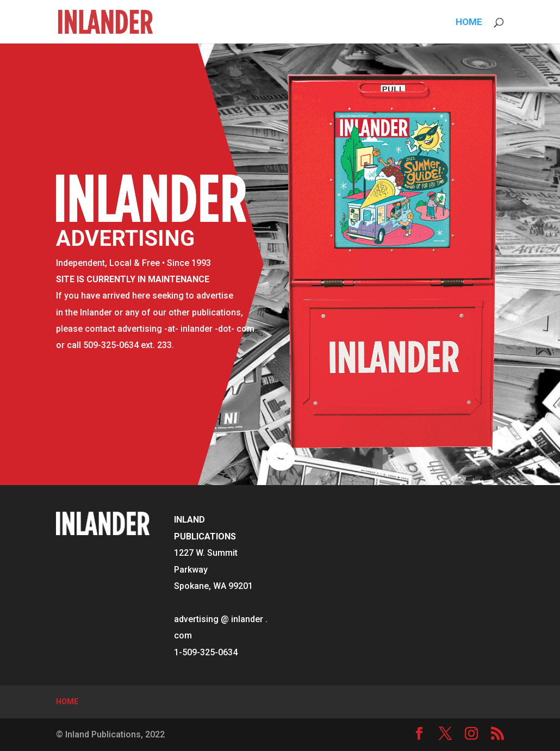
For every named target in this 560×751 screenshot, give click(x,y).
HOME (469, 23)
